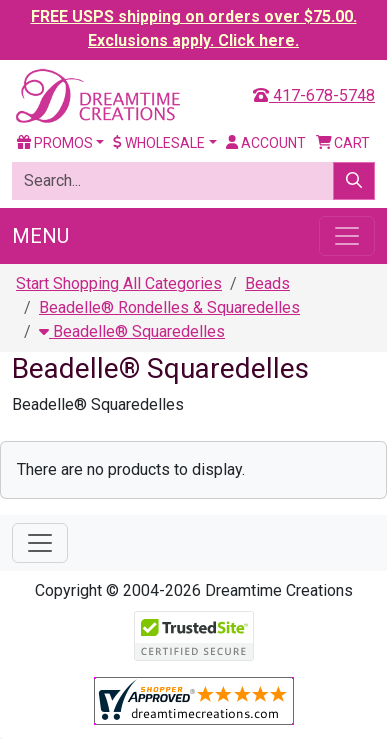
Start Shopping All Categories (119, 283)
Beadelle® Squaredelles (132, 331)
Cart (343, 143)
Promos (55, 143)
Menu (40, 236)
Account (266, 143)
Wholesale (159, 143)
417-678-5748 (314, 95)
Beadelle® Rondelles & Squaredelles (169, 307)
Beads (267, 283)
